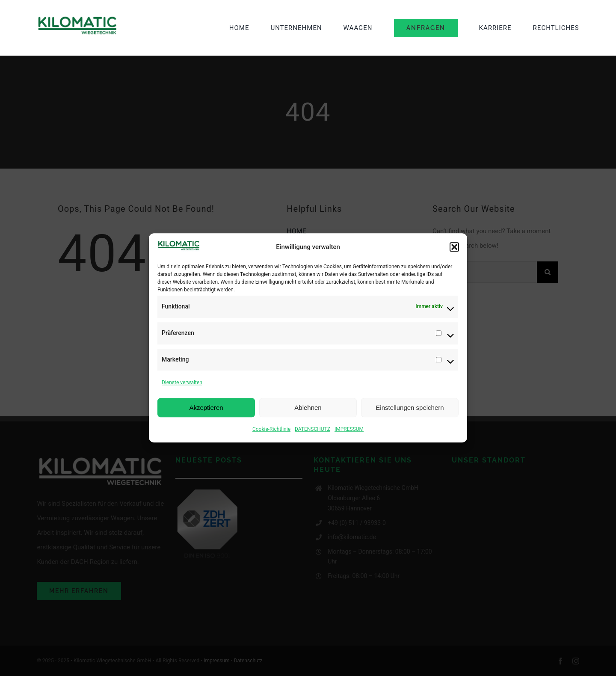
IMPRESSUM (349, 430)
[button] (454, 248)
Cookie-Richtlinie (271, 430)
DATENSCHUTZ (312, 430)
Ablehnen (308, 409)
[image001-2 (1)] (77, 18)
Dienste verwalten (182, 384)
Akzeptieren (206, 409)
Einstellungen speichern (410, 409)
